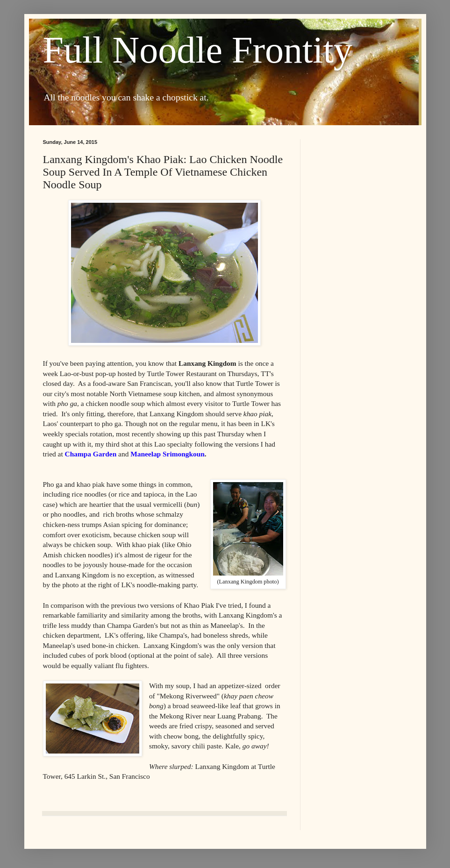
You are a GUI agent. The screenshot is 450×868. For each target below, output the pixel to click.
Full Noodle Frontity (198, 50)
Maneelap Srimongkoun (168, 454)
